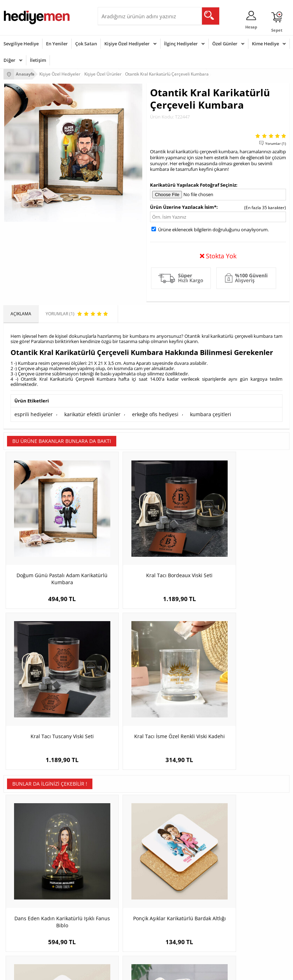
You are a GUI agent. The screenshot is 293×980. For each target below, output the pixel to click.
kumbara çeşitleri (190, 413)
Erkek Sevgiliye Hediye (221, 836)
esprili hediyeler (31, 413)
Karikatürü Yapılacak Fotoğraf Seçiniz (193, 185)
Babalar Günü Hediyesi (26, 943)
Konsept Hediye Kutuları (222, 805)
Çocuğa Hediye (116, 911)
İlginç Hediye (114, 943)
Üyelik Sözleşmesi (21, 815)
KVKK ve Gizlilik (18, 847)
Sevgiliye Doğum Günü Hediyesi (230, 826)
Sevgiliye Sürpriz (117, 847)
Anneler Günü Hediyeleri (28, 922)
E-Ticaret (125, 971)
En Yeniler (57, 44)
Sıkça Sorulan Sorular (24, 857)
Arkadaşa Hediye (118, 932)
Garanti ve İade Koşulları (27, 836)
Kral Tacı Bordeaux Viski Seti (111, 530)
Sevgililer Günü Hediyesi (27, 890)
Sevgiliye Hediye (21, 44)
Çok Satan (86, 44)
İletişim (38, 60)
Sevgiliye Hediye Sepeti (222, 815)
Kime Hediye (265, 44)
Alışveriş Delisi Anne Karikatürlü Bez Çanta (254, 673)
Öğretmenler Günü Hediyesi (31, 932)
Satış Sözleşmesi (20, 826)
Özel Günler (225, 44)
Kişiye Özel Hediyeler (127, 44)
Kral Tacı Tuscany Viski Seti (182, 530)
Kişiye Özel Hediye (119, 805)
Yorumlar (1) (276, 143)
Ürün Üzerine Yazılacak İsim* (183, 207)
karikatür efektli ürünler (83, 413)
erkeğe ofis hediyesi (140, 413)
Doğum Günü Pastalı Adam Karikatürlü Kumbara (39, 533)
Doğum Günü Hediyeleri (27, 901)
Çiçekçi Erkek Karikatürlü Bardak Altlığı (182, 676)
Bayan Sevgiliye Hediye (222, 847)
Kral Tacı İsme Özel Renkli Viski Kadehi (254, 530)
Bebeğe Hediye (116, 922)
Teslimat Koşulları (21, 805)
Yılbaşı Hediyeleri (20, 911)
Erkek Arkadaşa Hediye (124, 815)
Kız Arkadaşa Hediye (121, 826)
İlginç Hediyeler (181, 44)
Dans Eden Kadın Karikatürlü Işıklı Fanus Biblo (39, 676)
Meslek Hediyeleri (119, 857)
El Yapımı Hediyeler (120, 836)
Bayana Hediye (116, 901)
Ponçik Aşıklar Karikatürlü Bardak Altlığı (111, 676)
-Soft (110, 971)
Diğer (9, 60)
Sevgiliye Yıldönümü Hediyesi (227, 857)
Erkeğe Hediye (115, 890)
